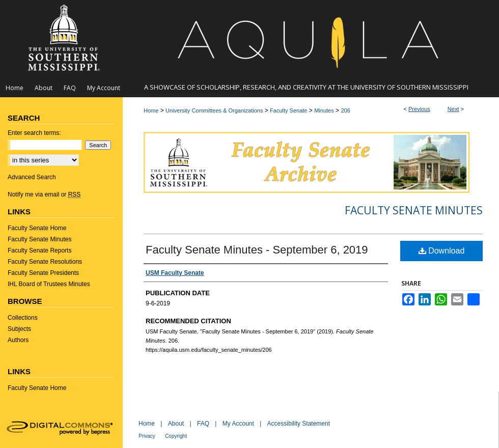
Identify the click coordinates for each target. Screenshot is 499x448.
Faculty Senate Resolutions (45, 262)
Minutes (324, 110)
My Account (238, 424)
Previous (419, 109)
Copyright (176, 436)
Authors (18, 340)
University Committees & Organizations (214, 110)
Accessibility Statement (299, 424)
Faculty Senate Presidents (43, 273)
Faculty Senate (288, 110)
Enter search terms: (34, 133)
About (176, 424)
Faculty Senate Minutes (414, 210)
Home (151, 110)
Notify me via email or (44, 194)
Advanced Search (32, 177)
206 (345, 110)
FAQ (203, 424)
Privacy (147, 436)
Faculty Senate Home (37, 228)
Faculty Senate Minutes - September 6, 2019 (257, 250)
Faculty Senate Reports (39, 250)
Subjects (19, 329)
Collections (23, 318)
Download (442, 251)
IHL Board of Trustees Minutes (49, 284)
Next (453, 109)
